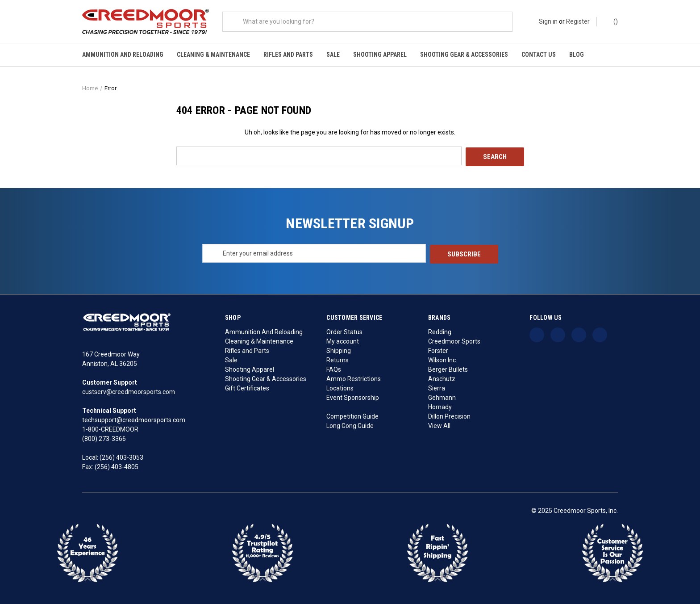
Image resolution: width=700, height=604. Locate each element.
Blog (577, 55)
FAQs (334, 368)
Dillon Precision (449, 415)
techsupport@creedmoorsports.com (134, 419)
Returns (337, 359)
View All (439, 424)
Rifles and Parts (288, 55)
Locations (340, 387)
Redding (440, 331)
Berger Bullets (448, 368)
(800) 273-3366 (104, 438)
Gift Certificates (247, 387)
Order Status (344, 331)
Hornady (440, 406)
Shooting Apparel (380, 55)
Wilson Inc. (443, 359)
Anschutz (442, 377)
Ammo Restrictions (354, 377)
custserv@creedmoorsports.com (129, 391)
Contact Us (539, 55)
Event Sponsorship (353, 396)
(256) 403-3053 (121, 457)
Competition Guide (352, 415)
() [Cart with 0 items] (611, 21)
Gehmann (442, 396)
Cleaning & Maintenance (213, 55)
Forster (438, 349)
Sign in (548, 21)
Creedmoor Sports (454, 340)
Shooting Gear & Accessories (464, 55)
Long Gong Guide (350, 424)
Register (578, 21)
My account (343, 340)
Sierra (437, 387)
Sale (333, 55)
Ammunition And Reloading (123, 55)
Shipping (339, 349)
